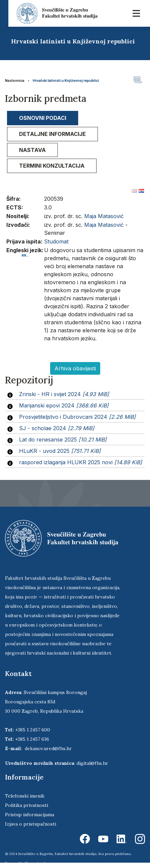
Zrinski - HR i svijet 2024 (64, 394)
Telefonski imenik (25, 796)
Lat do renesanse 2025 (63, 440)
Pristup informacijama (30, 815)
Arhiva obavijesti (75, 368)
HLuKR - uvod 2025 (60, 451)
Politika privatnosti (27, 805)
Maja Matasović (104, 216)
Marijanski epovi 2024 (64, 405)
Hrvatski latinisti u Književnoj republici (66, 80)
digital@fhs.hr (92, 763)
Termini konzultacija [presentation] (52, 166)
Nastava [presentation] (32, 150)
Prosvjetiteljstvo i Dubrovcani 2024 (77, 417)
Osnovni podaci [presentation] (43, 118)
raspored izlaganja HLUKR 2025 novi (81, 462)
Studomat (56, 241)
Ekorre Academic (39, 863)
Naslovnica (15, 80)
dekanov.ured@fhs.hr (48, 748)
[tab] (43, 118)
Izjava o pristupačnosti (31, 824)
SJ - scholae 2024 (57, 428)
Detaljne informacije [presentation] (52, 134)
